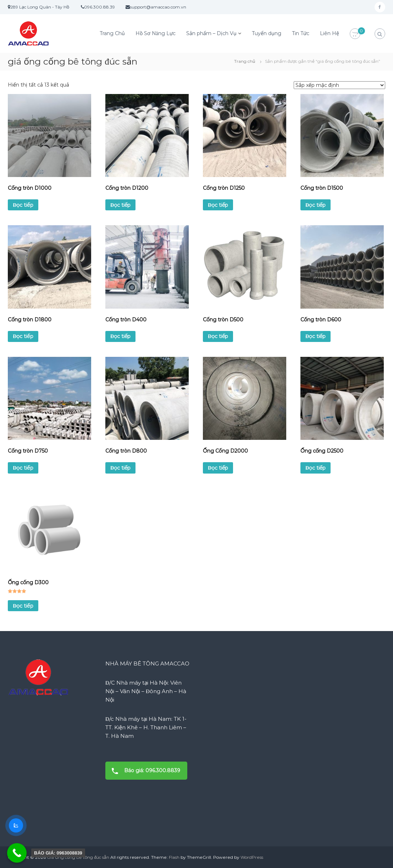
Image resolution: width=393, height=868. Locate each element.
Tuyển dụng (267, 33)
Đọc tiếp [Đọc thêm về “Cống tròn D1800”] (23, 336)
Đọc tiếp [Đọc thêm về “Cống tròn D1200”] (120, 205)
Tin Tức (301, 33)
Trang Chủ (112, 33)
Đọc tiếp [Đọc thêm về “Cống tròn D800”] (120, 468)
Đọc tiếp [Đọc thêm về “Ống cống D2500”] (315, 468)
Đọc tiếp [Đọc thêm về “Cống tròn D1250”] (218, 205)
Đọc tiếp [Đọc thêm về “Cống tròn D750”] (23, 468)
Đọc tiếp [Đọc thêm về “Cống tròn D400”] (120, 336)
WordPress (252, 857)
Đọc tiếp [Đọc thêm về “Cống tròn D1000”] (23, 205)
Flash (174, 857)
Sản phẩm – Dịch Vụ (211, 33)
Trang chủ (245, 61)
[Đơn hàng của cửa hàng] (339, 85)
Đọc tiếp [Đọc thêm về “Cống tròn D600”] (315, 336)
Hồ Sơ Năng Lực (156, 33)
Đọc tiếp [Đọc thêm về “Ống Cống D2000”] (218, 468)
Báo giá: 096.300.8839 (144, 771)
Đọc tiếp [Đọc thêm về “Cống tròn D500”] (218, 336)
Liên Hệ (330, 33)
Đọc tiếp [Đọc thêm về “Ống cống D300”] (23, 606)
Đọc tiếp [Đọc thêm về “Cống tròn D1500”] (315, 205)
